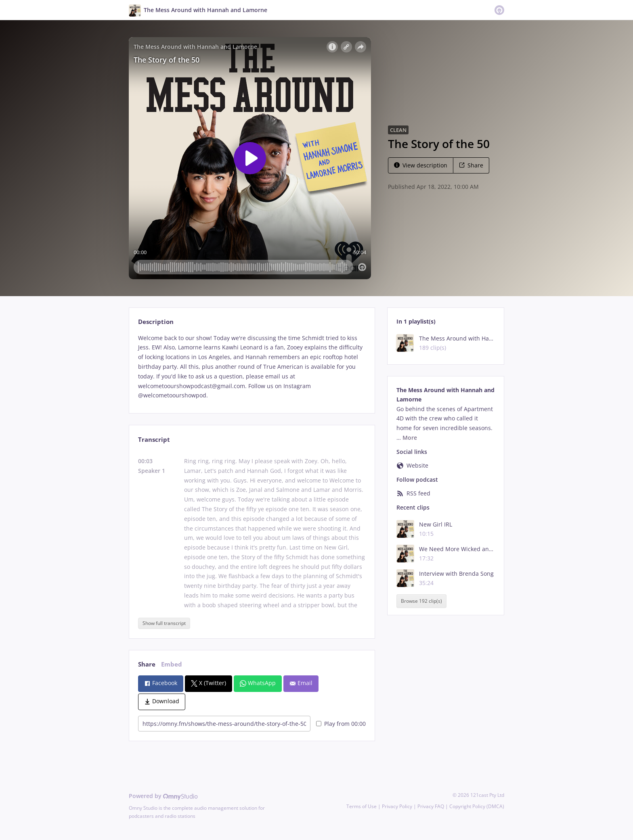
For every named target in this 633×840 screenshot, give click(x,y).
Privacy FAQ (431, 806)
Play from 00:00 (341, 724)
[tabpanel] (252, 367)
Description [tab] (156, 322)
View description (421, 165)
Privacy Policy (397, 806)
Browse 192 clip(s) (421, 601)
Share (471, 165)
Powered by (163, 796)
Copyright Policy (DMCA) (477, 806)
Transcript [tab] (154, 440)
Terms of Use (362, 806)
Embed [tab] (172, 664)
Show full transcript (164, 623)
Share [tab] (147, 664)
